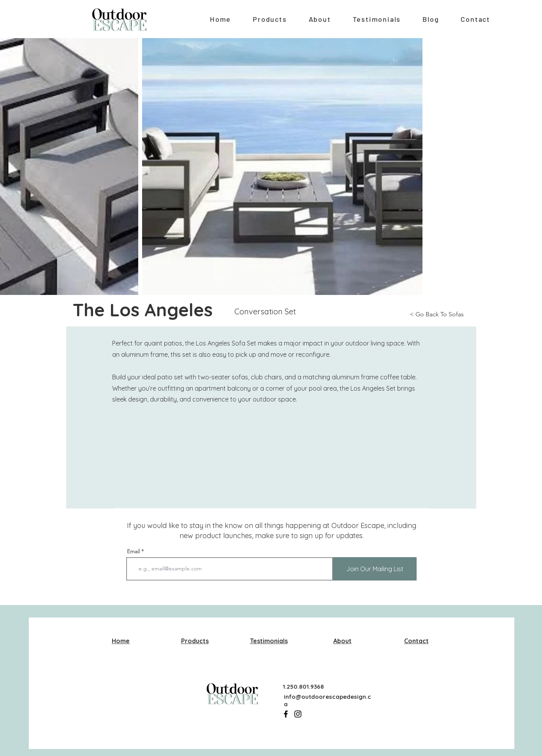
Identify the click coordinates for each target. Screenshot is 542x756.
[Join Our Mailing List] (375, 569)
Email (133, 551)
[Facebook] (286, 714)
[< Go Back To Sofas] (443, 315)
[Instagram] (298, 714)
